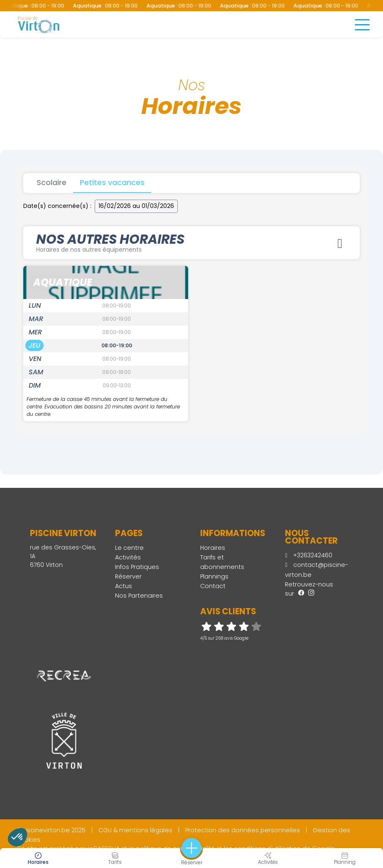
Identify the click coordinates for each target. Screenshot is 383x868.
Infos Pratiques (137, 567)
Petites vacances (112, 182)
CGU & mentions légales (135, 831)
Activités (128, 558)
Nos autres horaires (191, 242)
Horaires (213, 548)
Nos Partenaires (139, 596)
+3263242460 (308, 556)
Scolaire (52, 182)
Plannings (214, 577)
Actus (124, 586)
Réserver (128, 577)
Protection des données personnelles (243, 831)
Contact (213, 586)
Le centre (129, 548)
